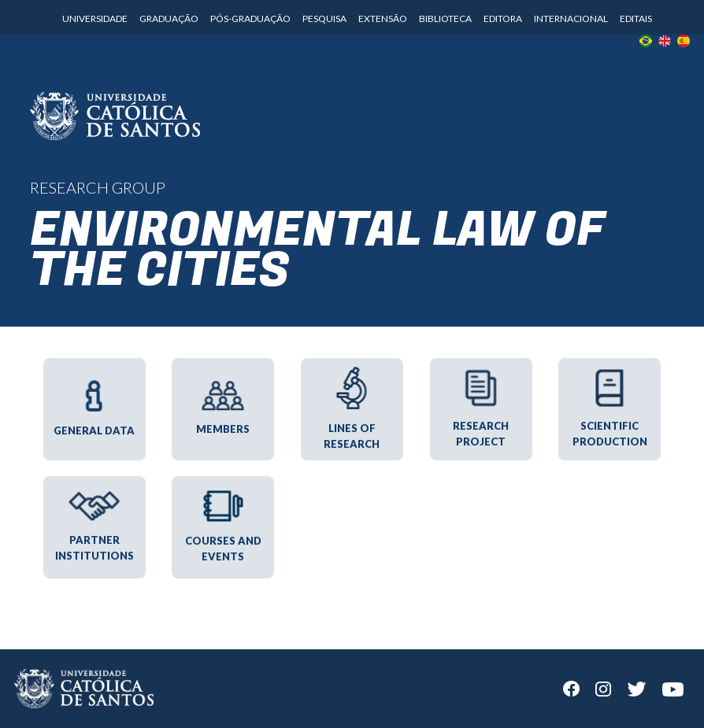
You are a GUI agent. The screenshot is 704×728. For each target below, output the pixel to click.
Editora (503, 18)
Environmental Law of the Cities (317, 251)
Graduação (169, 18)
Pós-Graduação (250, 18)
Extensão (383, 18)
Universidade (95, 18)
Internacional (571, 18)
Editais (636, 18)
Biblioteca (445, 18)
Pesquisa (324, 18)
